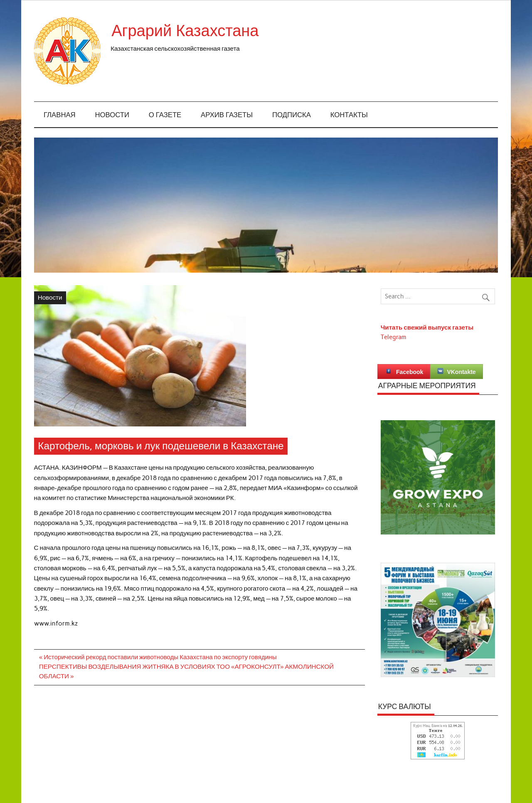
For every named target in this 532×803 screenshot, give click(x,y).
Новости (112, 115)
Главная (60, 115)
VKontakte (456, 372)
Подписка (292, 115)
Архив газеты (227, 115)
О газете (165, 115)
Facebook (404, 372)
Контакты (349, 115)
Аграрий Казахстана (185, 31)
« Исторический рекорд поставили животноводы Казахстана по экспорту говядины (158, 657)
